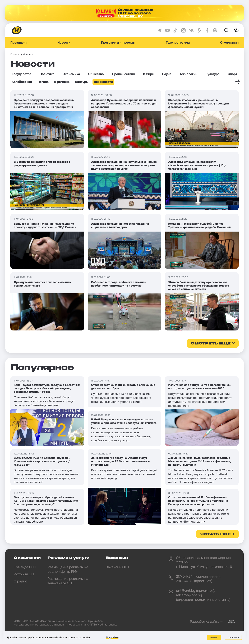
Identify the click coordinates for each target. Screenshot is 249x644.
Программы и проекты (118, 43)
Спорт (232, 74)
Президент (19, 43)
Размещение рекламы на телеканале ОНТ (68, 581)
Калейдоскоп (22, 82)
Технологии (188, 74)
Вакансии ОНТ (117, 567)
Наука (167, 74)
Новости (64, 43)
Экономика (71, 74)
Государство (22, 74)
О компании (229, 43)
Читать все (215, 534)
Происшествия (123, 74)
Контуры (82, 82)
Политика (47, 74)
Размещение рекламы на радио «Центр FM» (68, 569)
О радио (20, 581)
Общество (96, 74)
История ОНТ (25, 574)
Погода (43, 82)
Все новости (103, 82)
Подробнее (112, 637)
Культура (213, 74)
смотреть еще (211, 344)
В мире (148, 74)
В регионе (62, 82)
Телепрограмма (178, 43)
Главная (15, 54)
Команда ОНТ (25, 567)
